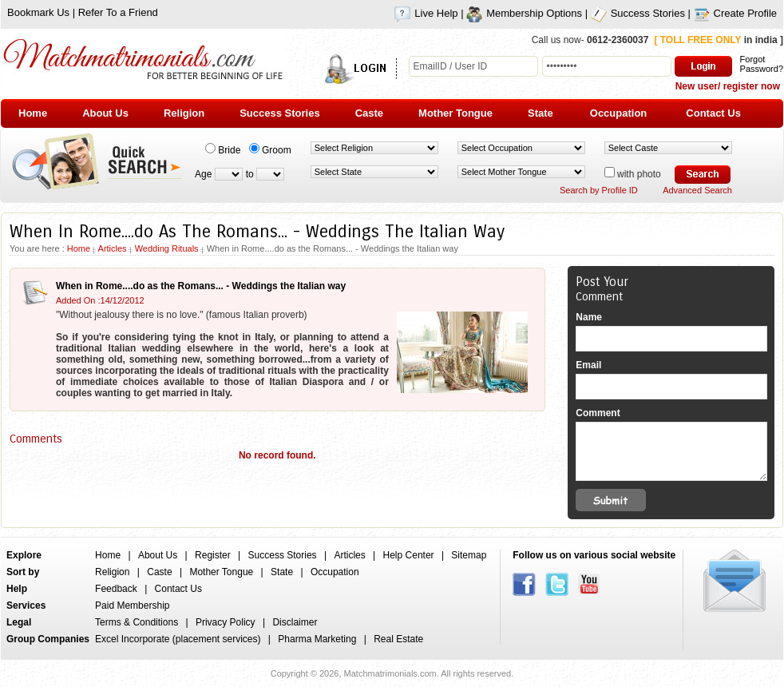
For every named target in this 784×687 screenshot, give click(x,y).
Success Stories (638, 13)
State (282, 572)
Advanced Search (697, 190)
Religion (112, 572)
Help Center (409, 555)
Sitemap (469, 555)
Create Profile (735, 13)
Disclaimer (295, 622)
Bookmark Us (38, 12)
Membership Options (524, 13)
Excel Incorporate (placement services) (178, 639)
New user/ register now (728, 86)
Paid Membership (132, 606)
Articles (113, 248)
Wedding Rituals (167, 248)
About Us (158, 555)
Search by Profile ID (599, 190)
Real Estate (398, 639)
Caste (159, 572)
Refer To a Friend (118, 12)
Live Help (426, 13)
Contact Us (178, 589)
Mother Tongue (221, 572)
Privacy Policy (226, 622)
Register (213, 555)
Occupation (335, 572)
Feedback (116, 589)
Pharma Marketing (317, 639)
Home (79, 248)
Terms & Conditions (137, 622)
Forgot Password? (762, 64)
